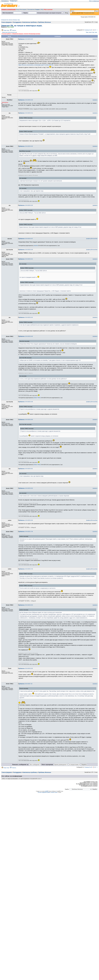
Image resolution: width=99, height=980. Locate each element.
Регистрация (23, 10)
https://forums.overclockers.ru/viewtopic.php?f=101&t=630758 (36, 65)
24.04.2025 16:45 (26, 336)
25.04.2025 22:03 (26, 668)
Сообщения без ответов (6, 20)
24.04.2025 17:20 (26, 569)
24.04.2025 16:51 (26, 469)
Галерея (37, 10)
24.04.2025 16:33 (26, 146)
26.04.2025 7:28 (26, 684)
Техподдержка (17, 22)
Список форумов (6, 22)
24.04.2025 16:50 (26, 420)
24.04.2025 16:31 (26, 113)
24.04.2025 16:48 (26, 402)
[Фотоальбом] (94, 239)
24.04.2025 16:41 (26, 259)
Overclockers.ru (5, 1)
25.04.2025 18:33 (26, 605)
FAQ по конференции (94, 1)
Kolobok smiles (54, 792)
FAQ (42, 10)
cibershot (36, 246)
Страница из (88, 30)
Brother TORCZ (37, 398)
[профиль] (95, 39)
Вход (18, 10)
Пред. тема (88, 32)
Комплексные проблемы (30, 22)
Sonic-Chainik (10, 27)
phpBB (46, 791)
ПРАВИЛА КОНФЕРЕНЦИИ (9, 10)
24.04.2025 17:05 (26, 532)
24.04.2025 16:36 (26, 205)
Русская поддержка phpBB (44, 792)
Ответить (14, 30)
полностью (14, 32)
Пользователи (31, 10)
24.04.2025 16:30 (26, 100)
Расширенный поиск (89, 13)
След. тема (94, 32)
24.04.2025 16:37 (26, 239)
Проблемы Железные (45, 22)
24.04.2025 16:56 (26, 520)
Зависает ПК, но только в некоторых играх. (22, 26)
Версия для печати (7, 32)
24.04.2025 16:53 (26, 488)
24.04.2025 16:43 (26, 317)
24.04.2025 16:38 (26, 250)
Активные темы (16, 20)
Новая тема (6, 30)
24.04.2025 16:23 (26, 39)
